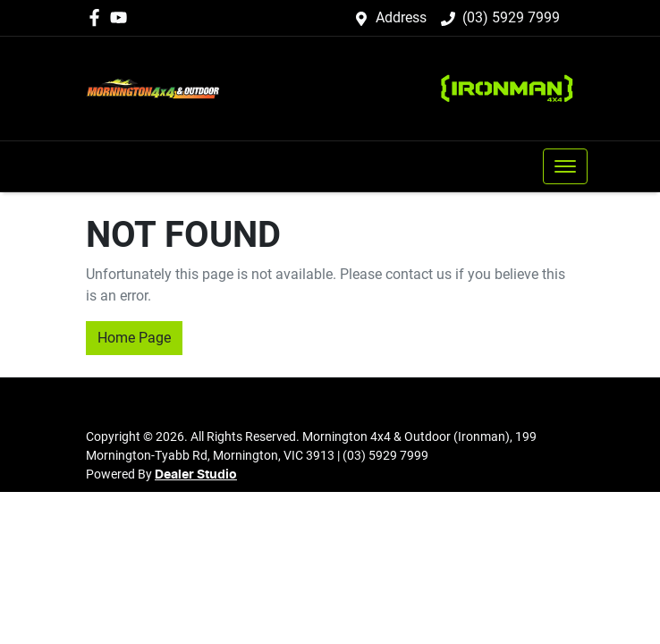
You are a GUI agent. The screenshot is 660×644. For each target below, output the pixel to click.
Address (401, 17)
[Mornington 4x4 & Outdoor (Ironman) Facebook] (98, 17)
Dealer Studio (196, 475)
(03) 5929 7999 (511, 17)
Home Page (134, 338)
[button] (565, 166)
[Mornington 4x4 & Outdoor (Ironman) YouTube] (122, 17)
